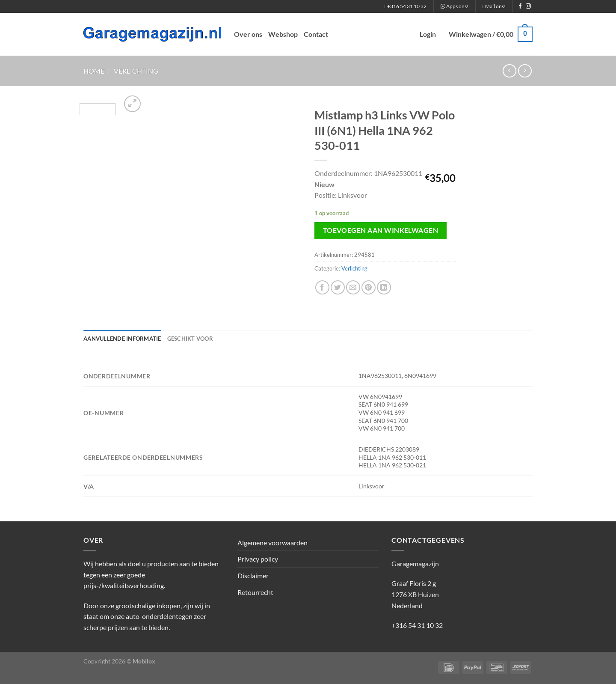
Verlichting (136, 71)
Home (94, 71)
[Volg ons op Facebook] (520, 6)
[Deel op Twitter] (338, 287)
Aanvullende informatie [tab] (122, 339)
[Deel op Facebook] (322, 287)
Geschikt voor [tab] (190, 339)
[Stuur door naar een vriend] (353, 287)
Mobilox (144, 661)
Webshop (283, 34)
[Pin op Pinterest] (369, 287)
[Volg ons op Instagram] (528, 6)
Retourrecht (255, 592)
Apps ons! (455, 6)
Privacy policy (258, 559)
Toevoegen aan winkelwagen (381, 230)
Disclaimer (253, 575)
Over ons (248, 34)
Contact (316, 34)
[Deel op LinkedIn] (384, 287)
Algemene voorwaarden (272, 543)
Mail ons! (494, 6)
